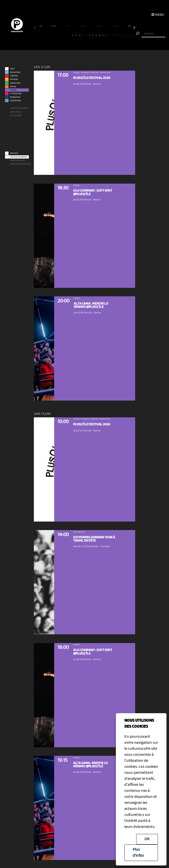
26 (120, 35)
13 (76, 35)
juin (41, 26)
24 (113, 35)
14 (79, 35)
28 (126, 35)
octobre (99, 26)
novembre (115, 26)
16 (86, 35)
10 (66, 35)
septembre (83, 26)
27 (123, 35)
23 (110, 35)
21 (103, 35)
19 (96, 35)
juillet (54, 26)
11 (69, 35)
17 (90, 35)
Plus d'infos (138, 853)
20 (100, 35)
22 (106, 35)
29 (130, 35)
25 (117, 35)
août (68, 26)
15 (83, 35)
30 (133, 35)
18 (93, 35)
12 (73, 35)
